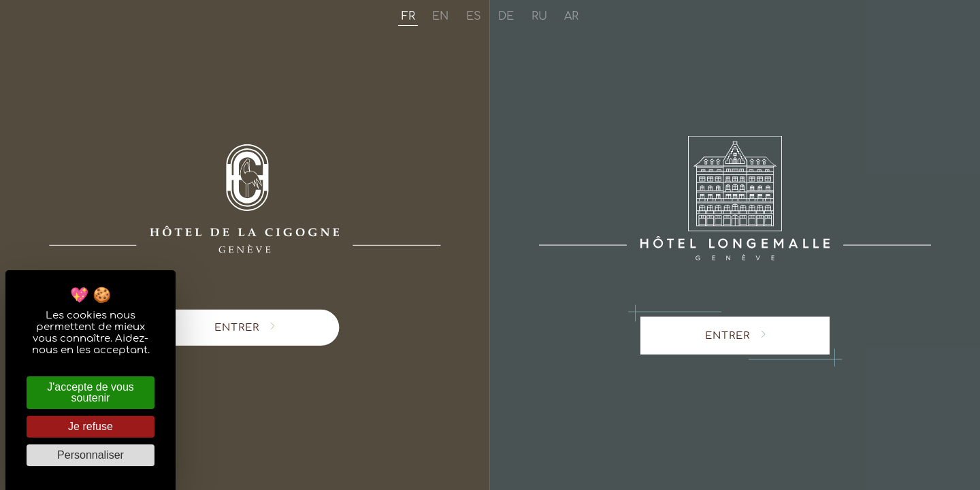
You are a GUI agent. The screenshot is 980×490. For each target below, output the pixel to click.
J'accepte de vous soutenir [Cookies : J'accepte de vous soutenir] (91, 392)
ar (571, 17)
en (440, 17)
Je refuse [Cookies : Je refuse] (91, 426)
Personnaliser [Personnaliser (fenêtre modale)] (91, 455)
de (506, 17)
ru (539, 17)
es (474, 17)
